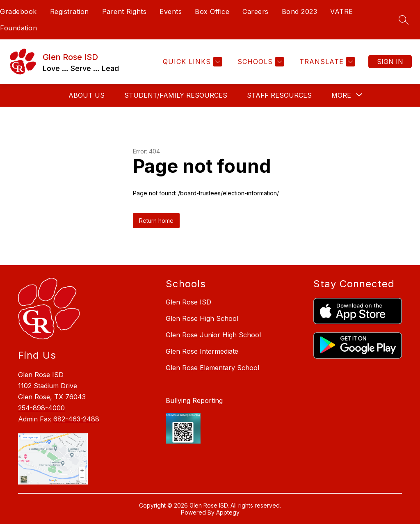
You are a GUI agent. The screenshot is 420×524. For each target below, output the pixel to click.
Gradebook (18, 11)
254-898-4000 (41, 408)
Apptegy (228, 512)
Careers (256, 11)
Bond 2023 (300, 11)
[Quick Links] (192, 62)
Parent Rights (124, 11)
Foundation (18, 28)
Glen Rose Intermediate (202, 351)
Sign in (390, 62)
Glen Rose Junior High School (213, 335)
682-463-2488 (76, 419)
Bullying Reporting (194, 400)
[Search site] (404, 20)
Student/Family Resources (176, 95)
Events (171, 11)
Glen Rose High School (202, 318)
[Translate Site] (326, 62)
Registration (70, 11)
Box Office (212, 11)
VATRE (342, 11)
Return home (156, 221)
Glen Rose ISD (188, 302)
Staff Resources (279, 95)
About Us (87, 95)
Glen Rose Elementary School (212, 368)
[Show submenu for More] (341, 95)
